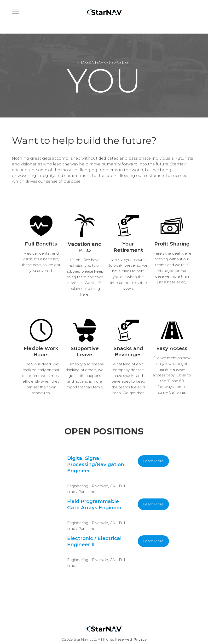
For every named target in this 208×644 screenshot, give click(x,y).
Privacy (140, 639)
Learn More (153, 461)
